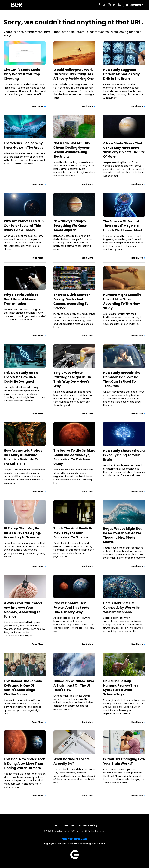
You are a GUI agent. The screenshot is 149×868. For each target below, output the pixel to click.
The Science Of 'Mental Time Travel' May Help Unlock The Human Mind (123, 226)
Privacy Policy (88, 825)
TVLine (74, 843)
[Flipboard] (114, 5)
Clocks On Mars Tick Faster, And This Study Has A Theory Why (71, 608)
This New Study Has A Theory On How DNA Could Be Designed (21, 377)
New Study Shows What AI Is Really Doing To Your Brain (124, 455)
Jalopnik (62, 843)
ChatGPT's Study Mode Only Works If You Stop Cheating (22, 74)
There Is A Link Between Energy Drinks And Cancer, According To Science (72, 301)
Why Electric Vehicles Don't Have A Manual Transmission (21, 299)
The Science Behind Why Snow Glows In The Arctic (24, 145)
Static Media (59, 831)
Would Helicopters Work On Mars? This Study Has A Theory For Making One (74, 74)
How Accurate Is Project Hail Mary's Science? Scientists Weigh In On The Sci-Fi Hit (23, 457)
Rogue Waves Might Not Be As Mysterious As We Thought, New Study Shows (122, 535)
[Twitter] (104, 5)
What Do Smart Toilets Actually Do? (71, 761)
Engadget (49, 843)
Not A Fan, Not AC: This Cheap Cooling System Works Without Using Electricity (72, 150)
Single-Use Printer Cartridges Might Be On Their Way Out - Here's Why (72, 379)
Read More (38, 106)
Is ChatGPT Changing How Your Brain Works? (124, 761)
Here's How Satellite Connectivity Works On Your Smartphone (122, 608)
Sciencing (85, 843)
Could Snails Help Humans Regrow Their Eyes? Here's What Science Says (121, 688)
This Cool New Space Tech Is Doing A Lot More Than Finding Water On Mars (25, 763)
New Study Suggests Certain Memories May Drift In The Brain (121, 74)
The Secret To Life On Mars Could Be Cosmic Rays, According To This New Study (74, 457)
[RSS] (119, 5)
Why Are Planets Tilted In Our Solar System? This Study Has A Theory (24, 226)
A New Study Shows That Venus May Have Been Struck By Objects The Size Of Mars (124, 150)
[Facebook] (99, 5)
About (56, 825)
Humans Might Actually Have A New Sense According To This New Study (122, 301)
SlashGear (100, 843)
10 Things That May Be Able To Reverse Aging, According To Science (22, 533)
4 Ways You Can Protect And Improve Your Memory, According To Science (23, 610)
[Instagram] (109, 5)
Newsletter (134, 5)
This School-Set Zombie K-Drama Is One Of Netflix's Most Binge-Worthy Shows (23, 688)
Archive (69, 825)
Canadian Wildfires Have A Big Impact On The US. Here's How (74, 685)
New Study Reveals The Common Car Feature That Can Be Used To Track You (122, 379)
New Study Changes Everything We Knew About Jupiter (70, 226)
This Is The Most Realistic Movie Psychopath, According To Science (73, 533)
